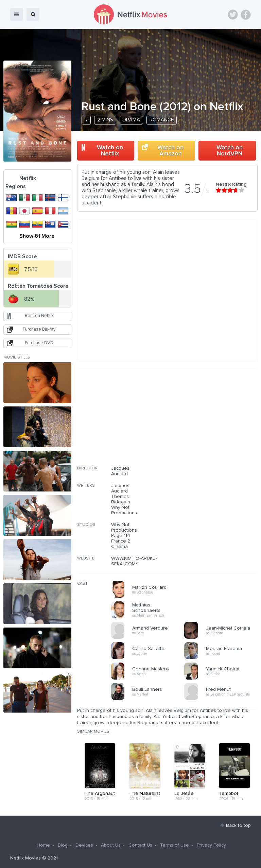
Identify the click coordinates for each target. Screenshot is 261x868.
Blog (63, 845)
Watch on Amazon (170, 151)
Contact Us (140, 845)
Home (43, 845)
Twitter (233, 15)
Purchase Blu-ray (39, 329)
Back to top (238, 825)
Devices (84, 845)
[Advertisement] (207, 421)
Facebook (246, 15)
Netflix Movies (25, 858)
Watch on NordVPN (230, 151)
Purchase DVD (39, 343)
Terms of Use (175, 845)
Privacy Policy (211, 845)
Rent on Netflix (39, 316)
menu (17, 14)
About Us (111, 845)
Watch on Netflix (110, 151)
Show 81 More (37, 236)
